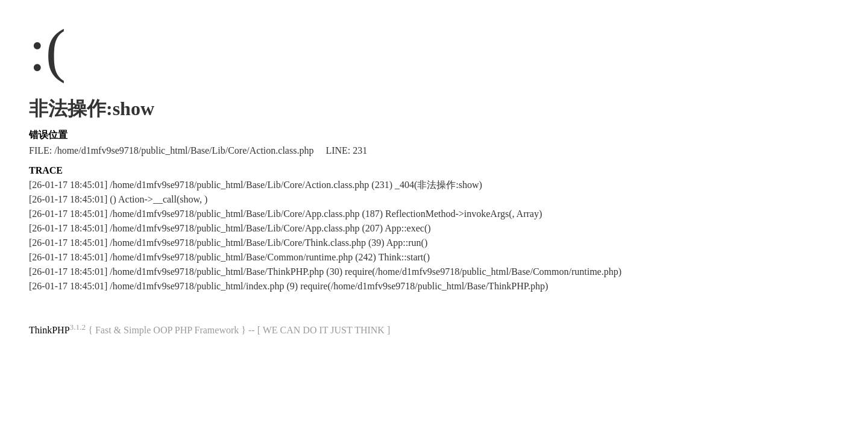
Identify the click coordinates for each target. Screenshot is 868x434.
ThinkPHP (49, 330)
